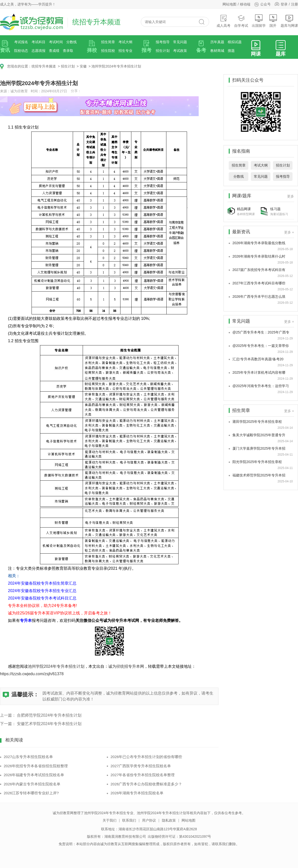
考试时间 (56, 42)
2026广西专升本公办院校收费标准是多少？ (146, 784)
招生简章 (108, 42)
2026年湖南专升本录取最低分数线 (259, 243)
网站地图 (229, 4)
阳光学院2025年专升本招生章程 (257, 462)
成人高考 (223, 21)
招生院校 (108, 51)
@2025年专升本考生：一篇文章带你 (261, 346)
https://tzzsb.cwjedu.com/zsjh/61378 (32, 674)
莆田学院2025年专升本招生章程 (257, 422)
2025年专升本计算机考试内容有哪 (259, 372)
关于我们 (110, 820)
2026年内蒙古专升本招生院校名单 (32, 784)
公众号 (262, 4)
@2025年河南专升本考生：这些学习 (261, 386)
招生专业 (125, 51)
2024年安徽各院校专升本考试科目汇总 (42, 598)
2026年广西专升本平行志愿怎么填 (259, 297)
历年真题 (217, 42)
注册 (295, 4)
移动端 (245, 4)
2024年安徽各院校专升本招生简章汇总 (42, 583)
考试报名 (21, 42)
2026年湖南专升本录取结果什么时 (259, 256)
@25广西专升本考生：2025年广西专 (261, 332)
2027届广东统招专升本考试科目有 (259, 270)
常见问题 (180, 42)
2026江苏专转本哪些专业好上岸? (31, 793)
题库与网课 (289, 21)
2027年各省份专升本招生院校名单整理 (143, 775)
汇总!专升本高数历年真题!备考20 (258, 359)
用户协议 (149, 820)
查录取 (68, 51)
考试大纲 (125, 42)
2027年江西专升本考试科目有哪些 (259, 283)
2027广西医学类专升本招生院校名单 (141, 766)
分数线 (72, 42)
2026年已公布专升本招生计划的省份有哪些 (146, 757)
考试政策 (180, 51)
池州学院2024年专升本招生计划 (116, 66)
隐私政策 (169, 820)
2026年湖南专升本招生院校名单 (137, 793)
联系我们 (129, 820)
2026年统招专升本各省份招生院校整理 (36, 766)
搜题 (231, 51)
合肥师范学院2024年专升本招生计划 (49, 715)
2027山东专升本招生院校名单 (28, 757)
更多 (291, 196)
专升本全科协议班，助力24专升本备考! (42, 606)
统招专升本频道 (44, 66)
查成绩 (54, 51)
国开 (273, 21)
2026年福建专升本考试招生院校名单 (34, 775)
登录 (284, 4)
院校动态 (21, 51)
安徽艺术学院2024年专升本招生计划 (49, 724)
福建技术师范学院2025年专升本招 (259, 475)
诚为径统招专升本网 (126, 666)
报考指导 (163, 42)
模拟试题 (235, 42)
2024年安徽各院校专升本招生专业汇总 (42, 591)
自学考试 (241, 21)
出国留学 (259, 21)
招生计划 (163, 51)
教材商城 (217, 51)
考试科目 (38, 42)
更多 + (289, 232)
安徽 (83, 66)
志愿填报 (38, 51)
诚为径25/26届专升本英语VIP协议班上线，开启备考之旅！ (60, 613)
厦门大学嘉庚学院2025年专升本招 (259, 448)
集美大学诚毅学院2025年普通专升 (259, 435)
